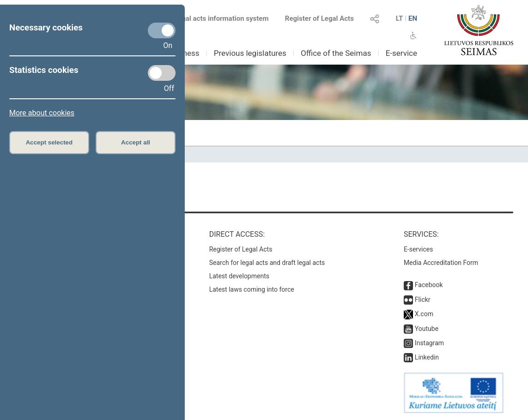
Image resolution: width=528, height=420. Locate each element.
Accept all (136, 142)
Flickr (423, 300)
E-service (401, 53)
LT (400, 18)
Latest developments (239, 276)
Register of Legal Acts (319, 18)
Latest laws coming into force (252, 289)
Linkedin (427, 357)
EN (413, 18)
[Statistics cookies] (162, 73)
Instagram (429, 343)
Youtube (427, 329)
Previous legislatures (250, 53)
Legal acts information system (221, 18)
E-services (419, 249)
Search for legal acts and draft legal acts (267, 263)
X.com (424, 314)
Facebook (429, 285)
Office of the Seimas (336, 53)
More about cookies (42, 113)
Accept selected (49, 142)
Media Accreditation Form (441, 263)
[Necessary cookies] (162, 30)
